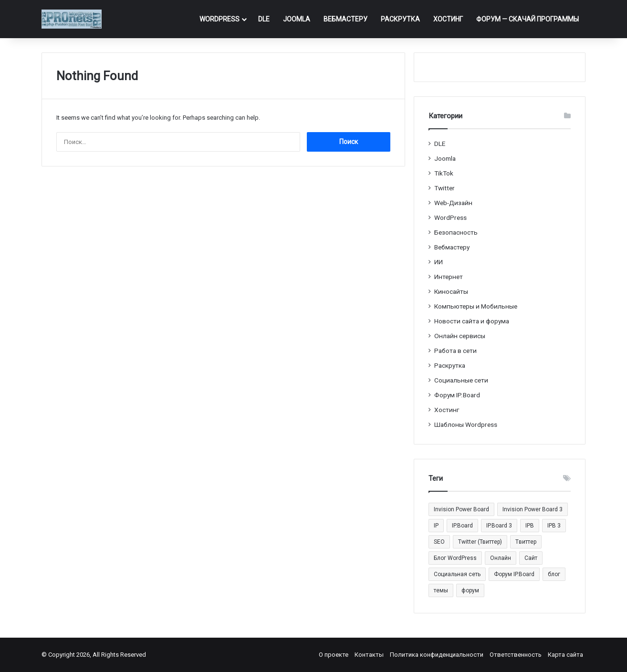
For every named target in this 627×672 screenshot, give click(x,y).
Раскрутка (400, 19)
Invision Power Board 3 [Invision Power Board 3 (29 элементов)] (533, 509)
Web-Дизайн (453, 203)
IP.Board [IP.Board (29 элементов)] (462, 526)
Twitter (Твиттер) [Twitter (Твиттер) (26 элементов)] (480, 542)
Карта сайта (565, 655)
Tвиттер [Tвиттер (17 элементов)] (526, 542)
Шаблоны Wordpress (466, 424)
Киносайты (451, 291)
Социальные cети (461, 380)
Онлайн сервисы (460, 336)
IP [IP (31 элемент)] (436, 526)
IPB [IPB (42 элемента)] (530, 526)
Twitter (444, 188)
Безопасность (456, 232)
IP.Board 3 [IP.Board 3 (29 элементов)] (499, 526)
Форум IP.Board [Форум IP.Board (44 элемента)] (514, 574)
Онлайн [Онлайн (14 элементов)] (501, 558)
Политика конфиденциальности (437, 655)
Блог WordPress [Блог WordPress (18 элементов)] (455, 558)
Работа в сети (455, 351)
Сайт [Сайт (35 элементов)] (531, 558)
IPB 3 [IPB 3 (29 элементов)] (554, 526)
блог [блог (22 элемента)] (554, 574)
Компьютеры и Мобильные (476, 306)
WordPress (219, 19)
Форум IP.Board (457, 395)
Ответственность (516, 655)
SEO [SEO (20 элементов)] (439, 542)
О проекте (334, 655)
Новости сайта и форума (472, 321)
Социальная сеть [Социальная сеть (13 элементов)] (457, 574)
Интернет (449, 277)
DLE (264, 19)
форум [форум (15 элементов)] (470, 590)
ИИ (439, 262)
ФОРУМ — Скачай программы (528, 19)
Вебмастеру (345, 19)
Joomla (297, 19)
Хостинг (448, 19)
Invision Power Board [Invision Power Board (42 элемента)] (461, 509)
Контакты (369, 655)
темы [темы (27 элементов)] (441, 590)
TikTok (444, 173)
